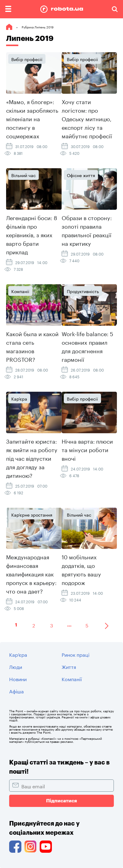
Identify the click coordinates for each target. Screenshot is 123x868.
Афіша (16, 691)
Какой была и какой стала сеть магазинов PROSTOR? (32, 346)
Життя (69, 666)
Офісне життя (81, 175)
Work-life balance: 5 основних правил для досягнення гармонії (87, 346)
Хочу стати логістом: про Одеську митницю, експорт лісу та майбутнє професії (87, 118)
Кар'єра (19, 398)
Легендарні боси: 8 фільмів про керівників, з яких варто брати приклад (32, 234)
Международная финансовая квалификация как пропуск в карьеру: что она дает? (31, 573)
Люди (16, 666)
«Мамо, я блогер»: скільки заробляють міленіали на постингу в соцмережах (32, 118)
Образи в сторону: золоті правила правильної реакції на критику (87, 230)
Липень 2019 (30, 38)
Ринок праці (76, 654)
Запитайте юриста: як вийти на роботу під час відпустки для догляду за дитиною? (32, 458)
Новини (18, 679)
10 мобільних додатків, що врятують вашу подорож (81, 569)
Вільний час (24, 175)
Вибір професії (27, 59)
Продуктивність (83, 291)
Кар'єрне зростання (32, 514)
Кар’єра (18, 654)
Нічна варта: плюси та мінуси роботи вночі (87, 449)
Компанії (20, 291)
